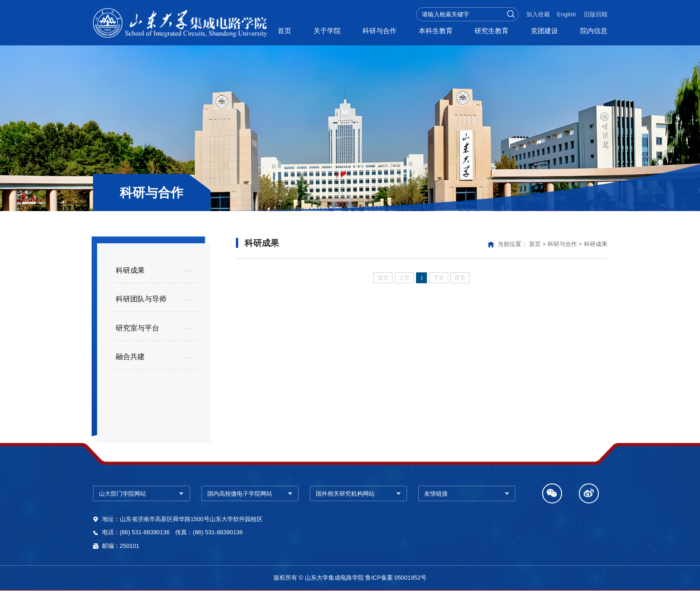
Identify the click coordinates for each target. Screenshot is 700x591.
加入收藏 (538, 14)
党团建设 (544, 31)
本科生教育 (436, 31)
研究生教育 (492, 31)
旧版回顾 (596, 14)
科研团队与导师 (141, 299)
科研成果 (130, 270)
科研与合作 (379, 31)
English (567, 14)
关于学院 (327, 31)
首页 (284, 31)
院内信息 (594, 31)
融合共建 (130, 356)
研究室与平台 (137, 328)
